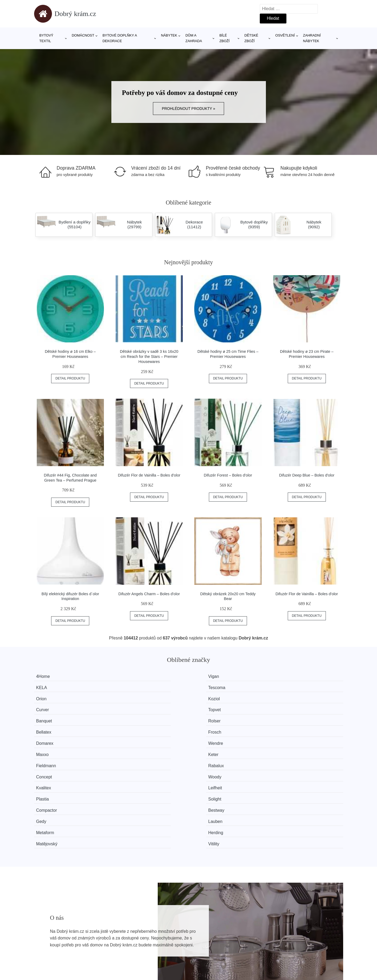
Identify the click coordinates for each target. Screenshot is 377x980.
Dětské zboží (251, 38)
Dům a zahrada (194, 38)
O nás (274, 925)
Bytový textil (46, 38)
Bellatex (207, 696)
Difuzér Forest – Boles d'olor (228, 475)
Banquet (49, 696)
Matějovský (210, 747)
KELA (205, 676)
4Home (48, 676)
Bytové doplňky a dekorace (120, 38)
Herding (127, 747)
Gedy (204, 736)
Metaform (50, 747)
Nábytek (169, 35)
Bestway (128, 736)
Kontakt (276, 937)
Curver (206, 687)
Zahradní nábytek (312, 38)
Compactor (51, 736)
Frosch (285, 696)
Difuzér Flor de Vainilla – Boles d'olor (149, 475)
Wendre (127, 707)
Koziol (126, 687)
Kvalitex (48, 727)
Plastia (206, 727)
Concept (207, 716)
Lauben (286, 736)
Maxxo (206, 707)
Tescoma (287, 676)
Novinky (44, 937)
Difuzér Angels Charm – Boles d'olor (149, 594)
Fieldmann (51, 716)
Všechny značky (52, 925)
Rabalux (128, 716)
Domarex (49, 707)
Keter (284, 707)
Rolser (126, 696)
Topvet (285, 687)
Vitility (284, 747)
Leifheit (127, 727)
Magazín (161, 925)
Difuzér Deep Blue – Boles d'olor (307, 475)
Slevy (42, 949)
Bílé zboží (224, 38)
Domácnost (83, 35)
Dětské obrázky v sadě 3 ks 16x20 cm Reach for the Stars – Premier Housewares (149, 356)
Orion (46, 687)
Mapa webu (164, 937)
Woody (285, 716)
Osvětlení (285, 35)
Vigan (125, 676)
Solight (285, 727)
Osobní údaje (165, 949)
